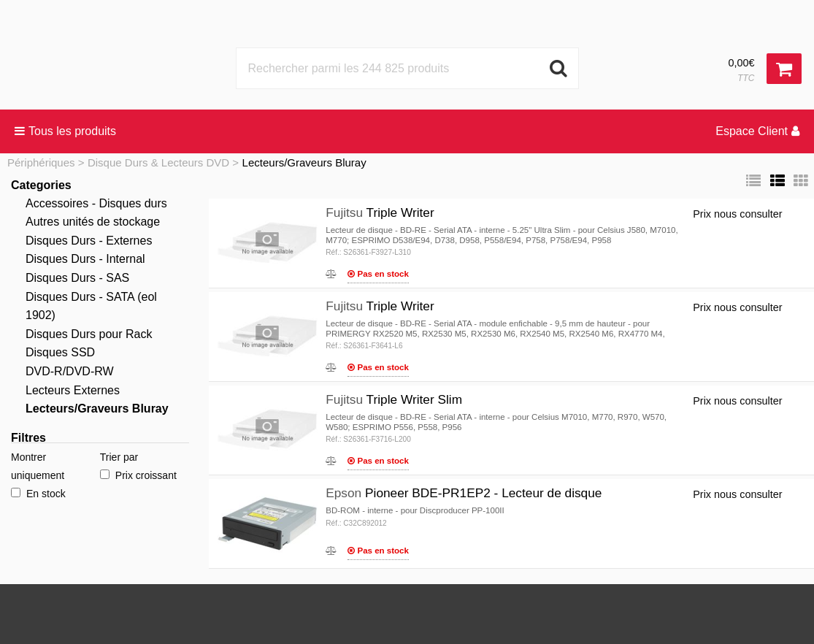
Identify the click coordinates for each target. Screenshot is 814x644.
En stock (38, 494)
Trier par (119, 457)
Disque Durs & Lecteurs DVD (158, 162)
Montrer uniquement (38, 466)
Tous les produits (65, 131)
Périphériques (41, 162)
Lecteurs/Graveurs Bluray (304, 162)
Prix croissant (138, 475)
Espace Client (757, 131)
